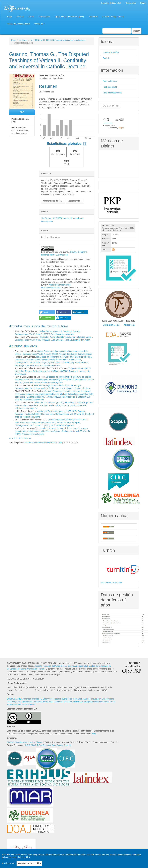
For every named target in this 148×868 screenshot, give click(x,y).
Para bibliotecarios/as (112, 93)
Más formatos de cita (53, 201)
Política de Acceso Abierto (18, 24)
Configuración (8, 863)
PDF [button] (22, 112)
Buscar (136, 31)
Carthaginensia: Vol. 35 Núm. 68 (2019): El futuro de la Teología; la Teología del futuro (53, 388)
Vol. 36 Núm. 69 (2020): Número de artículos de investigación (58, 40)
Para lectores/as (110, 81)
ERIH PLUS (129, 325)
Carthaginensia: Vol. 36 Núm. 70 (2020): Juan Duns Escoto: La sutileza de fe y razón (52, 340)
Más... (95, 734)
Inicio (14, 40)
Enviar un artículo (110, 106)
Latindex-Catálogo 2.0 (25, 742)
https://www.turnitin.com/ (112, 583)
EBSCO (10, 742)
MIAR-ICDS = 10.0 (111, 325)
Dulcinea (68, 702)
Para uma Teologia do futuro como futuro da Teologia (58, 385)
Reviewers (93, 17)
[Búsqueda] (117, 31)
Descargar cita (75, 201)
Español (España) (111, 52)
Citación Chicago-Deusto (113, 17)
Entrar (143, 3)
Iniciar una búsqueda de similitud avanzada (43, 443)
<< (10, 438)
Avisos (31, 17)
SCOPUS (11, 699)
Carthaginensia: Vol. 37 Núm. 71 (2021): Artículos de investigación (44, 334)
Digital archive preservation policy (69, 17)
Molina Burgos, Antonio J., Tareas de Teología (60, 331)
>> (30, 438)
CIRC (28, 745)
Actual (9, 17)
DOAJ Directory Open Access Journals (54, 745)
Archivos (20, 17)
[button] (47, 312)
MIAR (34, 745)
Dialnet (39, 742)
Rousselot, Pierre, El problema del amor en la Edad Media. (66, 337)
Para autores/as (110, 87)
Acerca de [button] (39, 24)
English (106, 58)
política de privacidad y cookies (16, 857)
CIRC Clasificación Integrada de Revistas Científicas (40, 702)
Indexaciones (44, 17)
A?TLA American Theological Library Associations (38, 699)
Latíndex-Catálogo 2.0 (111, 3)
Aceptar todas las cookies (29, 863)
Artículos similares (23, 346)
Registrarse (131, 3)
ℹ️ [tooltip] (84, 144)
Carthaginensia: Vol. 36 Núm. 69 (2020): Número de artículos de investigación (57, 354)
